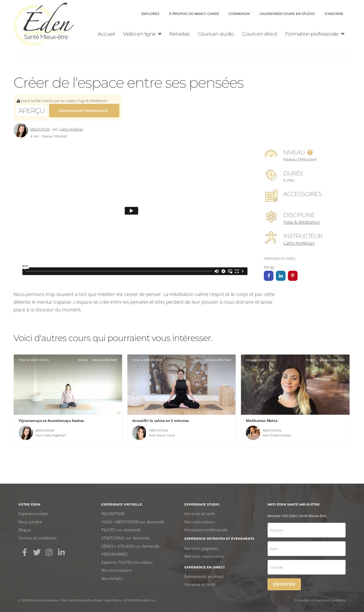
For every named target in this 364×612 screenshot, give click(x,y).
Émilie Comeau (281, 433)
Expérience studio (202, 502)
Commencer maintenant (83, 110)
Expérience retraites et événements (219, 536)
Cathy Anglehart (71, 127)
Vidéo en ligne (142, 34)
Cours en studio (216, 34)
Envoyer (284, 582)
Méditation (40, 127)
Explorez (150, 14)
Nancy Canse (166, 433)
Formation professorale (315, 34)
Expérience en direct (205, 565)
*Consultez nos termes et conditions (320, 598)
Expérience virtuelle (122, 502)
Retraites (179, 34)
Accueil (106, 34)
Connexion (239, 14)
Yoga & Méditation (302, 220)
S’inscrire (334, 14)
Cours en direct (260, 34)
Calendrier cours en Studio (287, 14)
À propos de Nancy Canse (194, 14)
